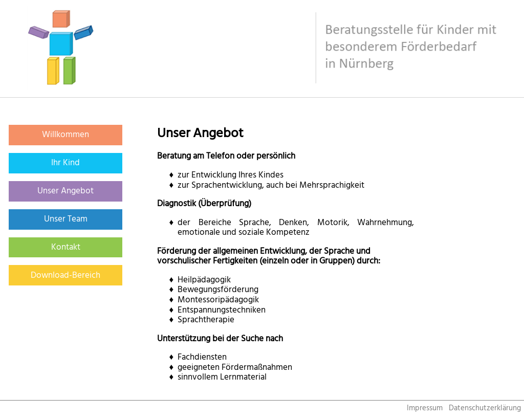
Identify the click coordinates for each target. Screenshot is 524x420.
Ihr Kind (65, 163)
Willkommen (65, 135)
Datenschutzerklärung (485, 408)
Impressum (425, 408)
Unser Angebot (65, 191)
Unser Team (66, 219)
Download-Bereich (65, 275)
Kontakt (66, 247)
